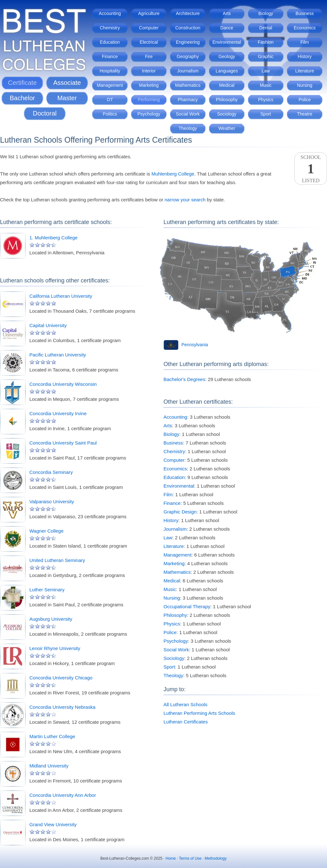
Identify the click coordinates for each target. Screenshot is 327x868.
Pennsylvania (195, 345)
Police (305, 100)
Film (305, 42)
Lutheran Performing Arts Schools (199, 713)
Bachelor (23, 98)
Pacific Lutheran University (58, 355)
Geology (227, 56)
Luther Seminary (47, 590)
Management (110, 85)
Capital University (48, 325)
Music (266, 85)
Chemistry (110, 28)
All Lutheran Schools (186, 704)
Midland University (49, 766)
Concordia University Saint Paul (63, 443)
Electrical (149, 42)
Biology (266, 13)
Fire (149, 56)
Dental (266, 28)
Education (110, 42)
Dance (227, 28)
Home (171, 858)
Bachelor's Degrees (184, 379)
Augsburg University (51, 619)
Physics (266, 100)
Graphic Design (180, 512)
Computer (149, 28)
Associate (67, 83)
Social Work (188, 114)
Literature (304, 71)
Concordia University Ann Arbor (63, 795)
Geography (188, 56)
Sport (266, 114)
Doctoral (45, 113)
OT (110, 100)
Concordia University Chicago (61, 678)
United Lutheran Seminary (57, 560)
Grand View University (53, 824)
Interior (149, 71)
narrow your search (185, 200)
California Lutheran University (61, 296)
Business (305, 13)
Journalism (188, 71)
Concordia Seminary (51, 472)
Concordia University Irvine (58, 413)
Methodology (216, 858)
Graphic (266, 56)
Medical (227, 85)
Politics (110, 114)
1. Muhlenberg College (53, 238)
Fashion (266, 42)
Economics (305, 28)
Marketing (149, 85)
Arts (227, 13)
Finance (110, 56)
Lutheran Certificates (186, 722)
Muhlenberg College (173, 174)
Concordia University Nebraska (62, 707)
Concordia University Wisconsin (63, 384)
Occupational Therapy (187, 606)
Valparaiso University (52, 501)
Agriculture (149, 13)
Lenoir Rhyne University (55, 648)
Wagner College (46, 531)
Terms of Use (190, 858)
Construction (188, 28)
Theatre (305, 114)
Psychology (149, 114)
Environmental (227, 42)
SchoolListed (311, 169)
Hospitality (110, 71)
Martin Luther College (52, 736)
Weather (227, 128)
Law (266, 71)
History (305, 56)
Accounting (110, 13)
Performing (149, 100)
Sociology (227, 114)
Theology (188, 128)
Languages (227, 71)
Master (67, 98)
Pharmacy (188, 100)
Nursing (305, 85)
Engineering (188, 42)
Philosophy (227, 100)
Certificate (22, 83)
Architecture (188, 13)
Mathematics (188, 85)
